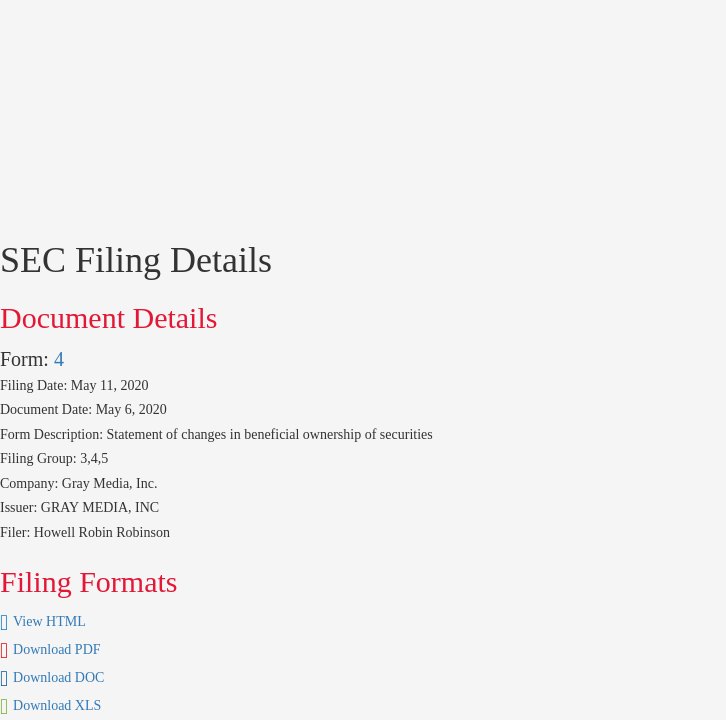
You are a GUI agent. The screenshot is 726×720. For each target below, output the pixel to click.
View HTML (49, 621)
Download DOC (58, 677)
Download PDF (57, 649)
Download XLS (57, 705)
